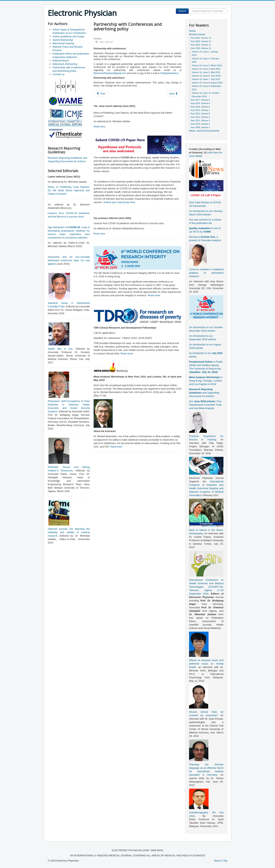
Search (182, 11)
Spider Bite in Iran (60, 349)
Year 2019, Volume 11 (201, 45)
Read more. (100, 127)
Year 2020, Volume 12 (201, 41)
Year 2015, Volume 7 (200, 110)
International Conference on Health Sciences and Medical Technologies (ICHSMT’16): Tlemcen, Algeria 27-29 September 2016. (206, 587)
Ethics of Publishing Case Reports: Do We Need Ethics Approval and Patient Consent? (69, 190)
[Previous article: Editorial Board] (101, 94)
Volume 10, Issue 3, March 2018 (207, 65)
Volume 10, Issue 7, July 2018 (206, 79)
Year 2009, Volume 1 (200, 127)
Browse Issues (197, 34)
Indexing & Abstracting (65, 64)
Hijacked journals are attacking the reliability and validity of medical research (69, 532)
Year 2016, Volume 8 (200, 107)
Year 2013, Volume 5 (200, 114)
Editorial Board (61, 61)
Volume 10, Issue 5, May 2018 (206, 72)
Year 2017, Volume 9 (200, 100)
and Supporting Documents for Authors (204, 393)
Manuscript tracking (63, 43)
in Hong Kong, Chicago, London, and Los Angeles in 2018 (206, 381)
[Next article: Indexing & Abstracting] (174, 94)
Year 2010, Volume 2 (200, 124)
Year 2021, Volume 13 (201, 38)
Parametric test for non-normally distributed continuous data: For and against (69, 260)
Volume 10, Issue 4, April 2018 (206, 69)
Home (192, 31)
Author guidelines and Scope (68, 36)
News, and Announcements (204, 131)
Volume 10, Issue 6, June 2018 (206, 76)
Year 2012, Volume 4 (200, 117)
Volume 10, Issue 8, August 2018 (207, 83)
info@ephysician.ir (169, 73)
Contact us (58, 74)
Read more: (154, 295)
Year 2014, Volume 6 (200, 103)
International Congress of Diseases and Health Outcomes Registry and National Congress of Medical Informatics (206, 488)
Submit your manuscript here (119, 202)
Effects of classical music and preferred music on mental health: (206, 664)
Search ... (189, 9)
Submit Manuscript (63, 40)
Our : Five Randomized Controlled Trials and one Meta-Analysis (205, 405)
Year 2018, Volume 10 (201, 48)
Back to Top (221, 861)
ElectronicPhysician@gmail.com (110, 73)
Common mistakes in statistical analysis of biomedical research (206, 273)
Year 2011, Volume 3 (200, 120)
